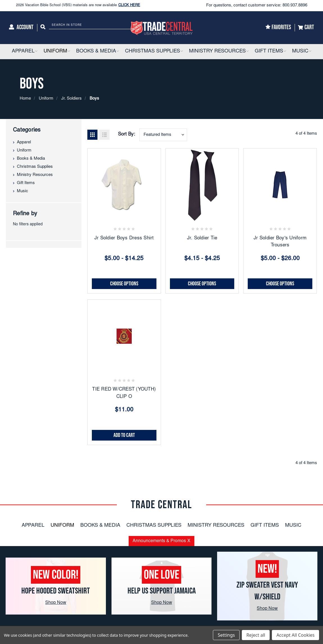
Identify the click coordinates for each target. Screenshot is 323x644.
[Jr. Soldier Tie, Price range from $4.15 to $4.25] (202, 185)
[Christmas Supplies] (154, 51)
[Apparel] (25, 51)
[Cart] (306, 28)
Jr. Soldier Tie (202, 238)
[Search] (43, 28)
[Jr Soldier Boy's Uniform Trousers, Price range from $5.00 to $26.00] (280, 185)
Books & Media (31, 159)
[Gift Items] (270, 51)
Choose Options (124, 284)
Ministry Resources (35, 175)
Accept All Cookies (295, 635)
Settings (226, 635)
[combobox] (163, 135)
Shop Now (56, 603)
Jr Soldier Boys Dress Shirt (124, 238)
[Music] (302, 51)
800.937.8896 (295, 5)
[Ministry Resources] (219, 51)
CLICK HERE (129, 8)
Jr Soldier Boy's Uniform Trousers (280, 242)
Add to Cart (124, 435)
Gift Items (26, 183)
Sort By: (127, 135)
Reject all (256, 635)
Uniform (24, 151)
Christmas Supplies (35, 167)
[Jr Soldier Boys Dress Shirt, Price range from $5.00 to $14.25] (124, 185)
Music (22, 191)
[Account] (21, 28)
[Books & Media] (97, 51)
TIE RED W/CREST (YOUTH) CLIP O (124, 393)
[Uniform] (57, 51)
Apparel (24, 142)
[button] (36, 51)
